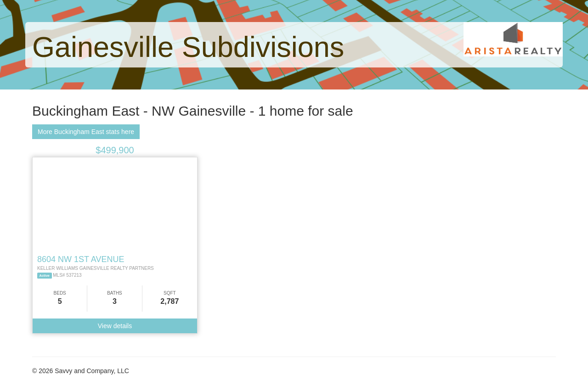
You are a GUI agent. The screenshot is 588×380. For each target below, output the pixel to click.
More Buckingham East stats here (86, 132)
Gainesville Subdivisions (188, 47)
